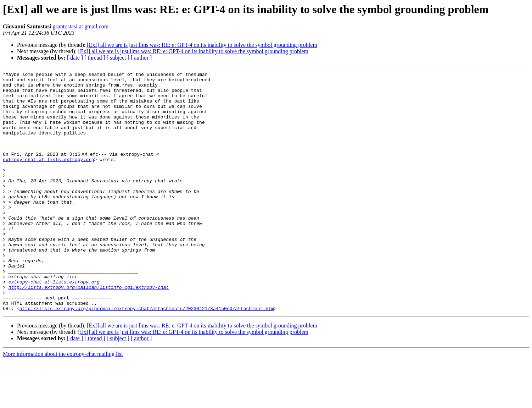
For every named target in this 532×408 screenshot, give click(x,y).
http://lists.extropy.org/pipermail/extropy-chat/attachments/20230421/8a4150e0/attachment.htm (147, 356)
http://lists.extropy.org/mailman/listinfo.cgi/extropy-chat (89, 331)
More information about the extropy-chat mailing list (63, 402)
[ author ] (141, 58)
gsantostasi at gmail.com (80, 26)
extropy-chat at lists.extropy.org (48, 177)
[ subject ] (118, 58)
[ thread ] (95, 58)
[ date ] (75, 58)
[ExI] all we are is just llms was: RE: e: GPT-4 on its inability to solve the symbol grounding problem (202, 45)
